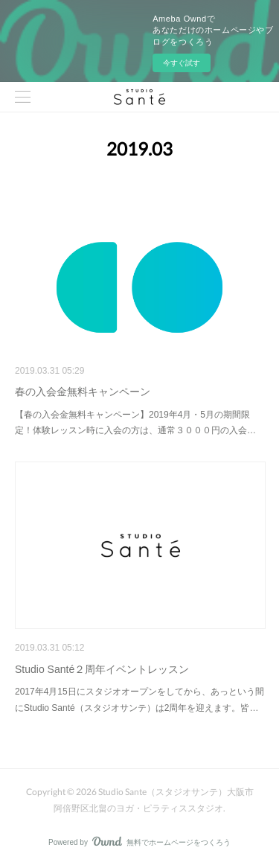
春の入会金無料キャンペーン (83, 392)
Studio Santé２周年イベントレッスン (102, 669)
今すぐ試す (182, 63)
